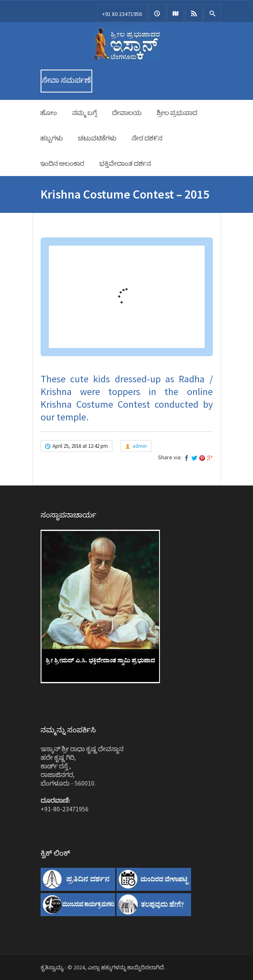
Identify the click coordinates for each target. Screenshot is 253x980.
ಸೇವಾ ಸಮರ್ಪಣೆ (66, 80)
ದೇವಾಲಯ (127, 113)
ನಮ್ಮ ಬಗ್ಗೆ (84, 113)
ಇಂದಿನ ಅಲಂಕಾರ (62, 163)
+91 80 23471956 (122, 14)
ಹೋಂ (49, 113)
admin (140, 446)
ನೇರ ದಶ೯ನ (147, 138)
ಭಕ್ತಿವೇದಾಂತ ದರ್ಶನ (125, 163)
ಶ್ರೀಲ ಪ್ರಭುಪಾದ (177, 113)
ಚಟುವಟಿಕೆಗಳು (97, 138)
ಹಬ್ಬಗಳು (51, 138)
